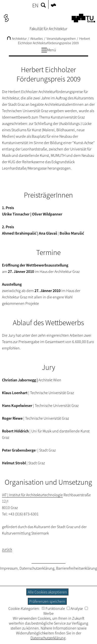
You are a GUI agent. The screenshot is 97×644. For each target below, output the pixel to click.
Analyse (75, 608)
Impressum (9, 568)
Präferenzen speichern (47, 601)
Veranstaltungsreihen (61, 39)
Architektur (17, 39)
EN (35, 5)
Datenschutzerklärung (37, 568)
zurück (7, 549)
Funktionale (53, 608)
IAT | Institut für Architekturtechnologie (32, 495)
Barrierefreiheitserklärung (77, 568)
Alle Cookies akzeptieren (47, 592)
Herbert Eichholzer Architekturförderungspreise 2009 (54, 41)
